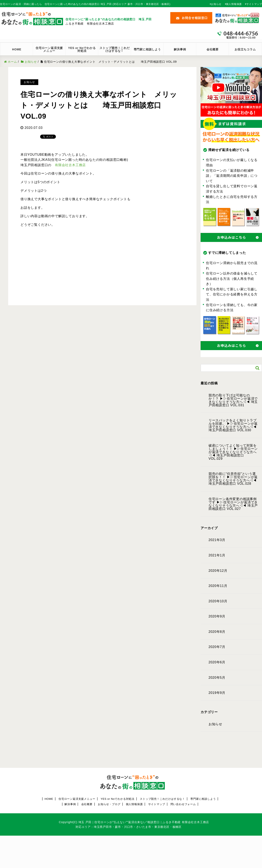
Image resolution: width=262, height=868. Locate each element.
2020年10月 (218, 601)
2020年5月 (217, 678)
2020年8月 (217, 632)
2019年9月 (217, 693)
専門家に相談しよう (147, 49)
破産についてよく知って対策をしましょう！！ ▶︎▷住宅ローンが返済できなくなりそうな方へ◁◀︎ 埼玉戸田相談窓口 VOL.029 (233, 452)
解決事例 (180, 49)
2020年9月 (217, 616)
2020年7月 (217, 647)
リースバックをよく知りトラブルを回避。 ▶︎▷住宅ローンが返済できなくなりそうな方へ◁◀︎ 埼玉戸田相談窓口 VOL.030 (233, 425)
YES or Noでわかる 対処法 (83, 49)
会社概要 (213, 49)
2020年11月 (218, 586)
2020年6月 (217, 662)
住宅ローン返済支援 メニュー (50, 49)
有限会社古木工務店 (70, 165)
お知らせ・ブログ (109, 804)
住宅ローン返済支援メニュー (77, 799)
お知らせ (216, 4)
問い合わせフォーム (183, 804)
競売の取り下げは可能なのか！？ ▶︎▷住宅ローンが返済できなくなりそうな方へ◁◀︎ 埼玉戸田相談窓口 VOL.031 (233, 400)
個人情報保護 (234, 4)
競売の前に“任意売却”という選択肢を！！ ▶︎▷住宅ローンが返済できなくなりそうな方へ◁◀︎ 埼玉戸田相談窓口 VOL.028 (233, 479)
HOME (17, 49)
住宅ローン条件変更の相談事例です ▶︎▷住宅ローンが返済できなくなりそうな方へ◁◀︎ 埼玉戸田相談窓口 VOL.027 (233, 504)
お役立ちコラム (245, 49)
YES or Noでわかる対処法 (118, 799)
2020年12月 (218, 571)
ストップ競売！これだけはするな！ (115, 49)
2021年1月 (217, 555)
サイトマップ (254, 4)
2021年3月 (217, 540)
